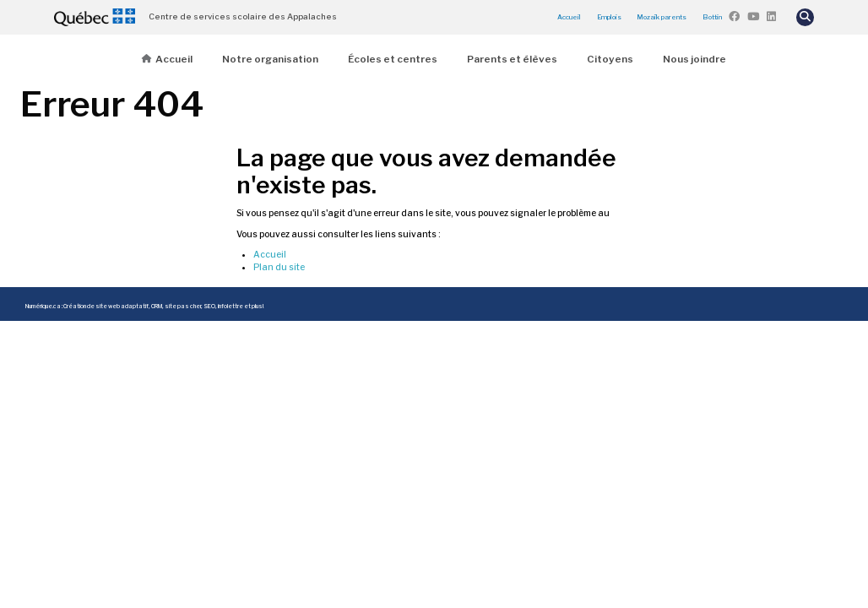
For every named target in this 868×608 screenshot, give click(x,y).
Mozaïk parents (662, 17)
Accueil (569, 17)
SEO (209, 307)
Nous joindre (694, 59)
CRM (157, 307)
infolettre (231, 307)
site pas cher (183, 307)
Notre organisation (270, 59)
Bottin (712, 17)
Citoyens (610, 59)
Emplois (609, 17)
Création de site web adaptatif (106, 307)
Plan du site (279, 267)
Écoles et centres (393, 59)
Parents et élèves (512, 59)
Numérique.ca (43, 307)
